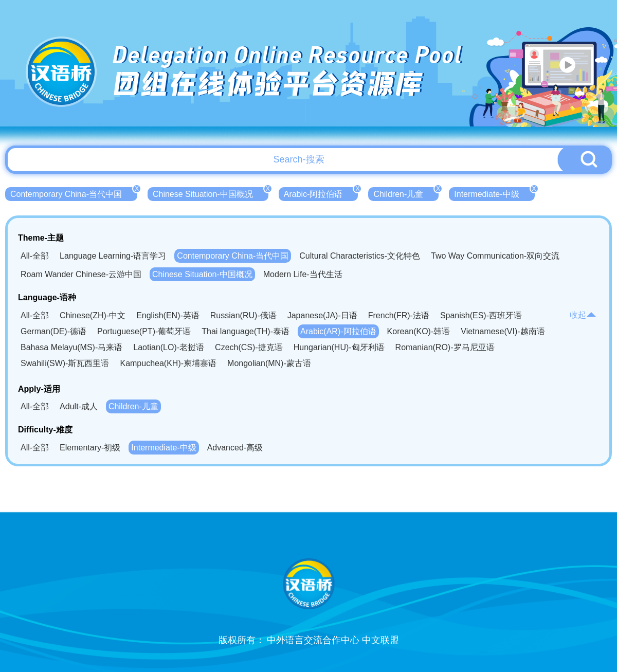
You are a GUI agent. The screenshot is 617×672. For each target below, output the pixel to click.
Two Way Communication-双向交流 (495, 256)
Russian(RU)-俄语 (243, 315)
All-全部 (35, 256)
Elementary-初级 (90, 448)
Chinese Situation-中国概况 (211, 193)
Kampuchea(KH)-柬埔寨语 (168, 363)
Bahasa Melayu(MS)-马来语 (71, 347)
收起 (583, 315)
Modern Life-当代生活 (303, 274)
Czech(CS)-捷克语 (249, 347)
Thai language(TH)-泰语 (246, 331)
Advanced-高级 (235, 448)
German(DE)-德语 (53, 331)
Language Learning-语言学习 (113, 256)
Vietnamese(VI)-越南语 (503, 331)
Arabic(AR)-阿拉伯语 (338, 331)
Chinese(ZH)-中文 (93, 315)
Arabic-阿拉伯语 (321, 193)
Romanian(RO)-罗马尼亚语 (445, 347)
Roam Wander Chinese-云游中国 (81, 274)
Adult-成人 (79, 406)
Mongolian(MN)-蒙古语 (269, 363)
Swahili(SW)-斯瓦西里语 (65, 363)
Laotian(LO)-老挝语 (169, 347)
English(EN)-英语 (168, 315)
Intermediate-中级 (494, 193)
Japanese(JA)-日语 (322, 315)
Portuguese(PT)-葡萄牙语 (144, 331)
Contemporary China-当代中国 (74, 193)
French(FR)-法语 (399, 315)
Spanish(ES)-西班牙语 (481, 315)
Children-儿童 (406, 193)
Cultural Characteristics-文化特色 (360, 256)
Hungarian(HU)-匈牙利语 (339, 347)
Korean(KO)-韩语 (419, 331)
